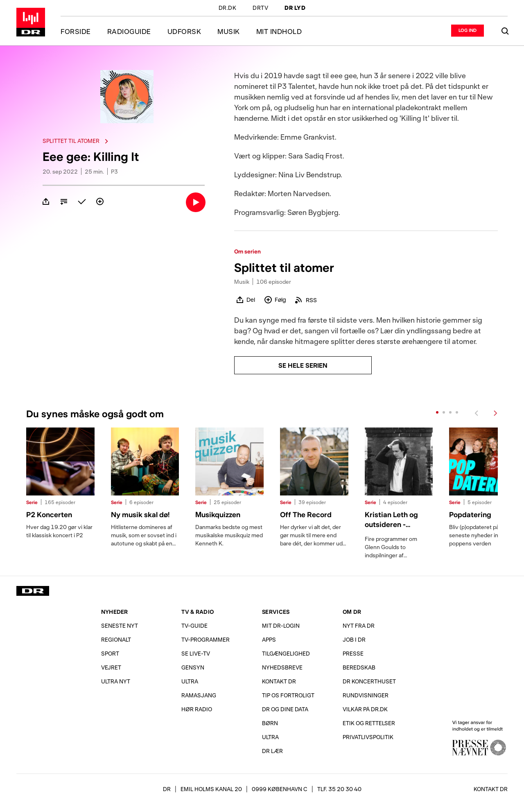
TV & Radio (198, 612)
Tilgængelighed (286, 653)
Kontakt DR (279, 681)
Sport (110, 653)
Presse (353, 653)
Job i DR (354, 639)
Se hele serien (303, 365)
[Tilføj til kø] (64, 201)
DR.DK (228, 8)
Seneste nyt (120, 625)
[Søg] (505, 31)
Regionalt (116, 639)
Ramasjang (199, 695)
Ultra (190, 681)
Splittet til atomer (76, 141)
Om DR (352, 612)
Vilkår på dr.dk (365, 709)
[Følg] (100, 201)
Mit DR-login (281, 625)
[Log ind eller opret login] (468, 30)
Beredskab (359, 667)
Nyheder (115, 612)
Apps (269, 639)
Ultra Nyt (116, 681)
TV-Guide (194, 625)
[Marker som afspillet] (82, 201)
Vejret (111, 667)
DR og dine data (285, 709)
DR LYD (295, 8)
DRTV (260, 8)
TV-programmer (206, 639)
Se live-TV (196, 653)
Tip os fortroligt (288, 695)
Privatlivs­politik (368, 737)
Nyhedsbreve (282, 667)
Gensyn (193, 667)
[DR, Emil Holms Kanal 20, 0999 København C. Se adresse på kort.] (235, 789)
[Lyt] (196, 202)
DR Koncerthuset (369, 681)
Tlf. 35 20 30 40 (339, 789)
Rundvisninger (366, 695)
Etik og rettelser (369, 723)
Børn (270, 723)
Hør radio (197, 709)
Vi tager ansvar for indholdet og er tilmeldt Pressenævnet (479, 738)
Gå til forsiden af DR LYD (31, 22)
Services (276, 612)
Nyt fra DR (359, 625)
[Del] (46, 201)
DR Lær (272, 751)
